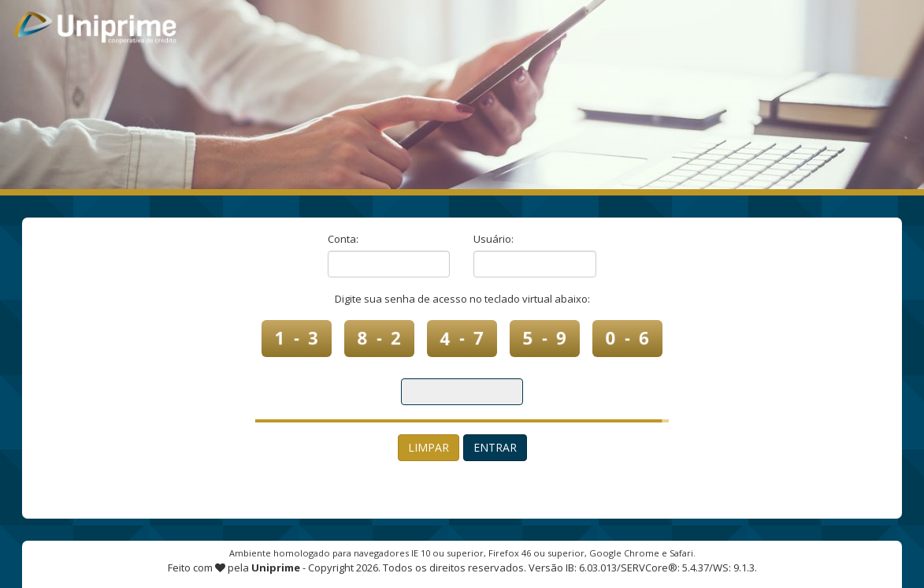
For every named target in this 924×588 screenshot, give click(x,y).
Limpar (429, 447)
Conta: (343, 239)
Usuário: (494, 239)
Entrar (495, 447)
